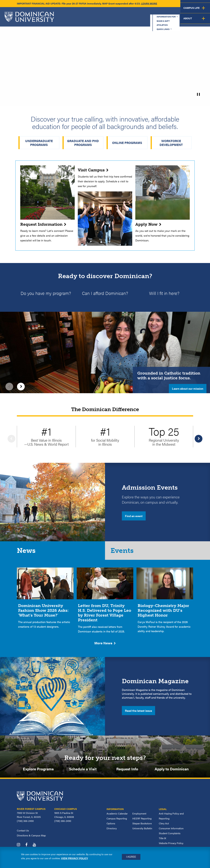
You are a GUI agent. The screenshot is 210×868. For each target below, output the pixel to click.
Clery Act (164, 827)
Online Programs (127, 143)
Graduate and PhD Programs (83, 143)
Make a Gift (124, 12)
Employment (139, 817)
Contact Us (23, 834)
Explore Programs (38, 772)
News (27, 552)
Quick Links (166, 12)
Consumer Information (171, 832)
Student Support (150, 21)
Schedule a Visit (83, 772)
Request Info (127, 772)
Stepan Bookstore (142, 827)
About (201, 21)
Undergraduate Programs (39, 143)
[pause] (198, 94)
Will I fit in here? (164, 293)
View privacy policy (75, 858)
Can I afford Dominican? (105, 293)
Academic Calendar (117, 817)
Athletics (145, 12)
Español (189, 12)
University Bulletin (142, 832)
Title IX (162, 842)
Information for (96, 12)
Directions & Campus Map (31, 839)
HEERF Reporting (142, 822)
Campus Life (179, 21)
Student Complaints (170, 837)
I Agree (131, 857)
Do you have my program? (46, 293)
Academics (91, 21)
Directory (112, 832)
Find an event (134, 517)
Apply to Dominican (172, 772)
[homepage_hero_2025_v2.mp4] (105, 52)
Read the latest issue (138, 713)
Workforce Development (171, 143)
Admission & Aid (118, 21)
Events (124, 552)
